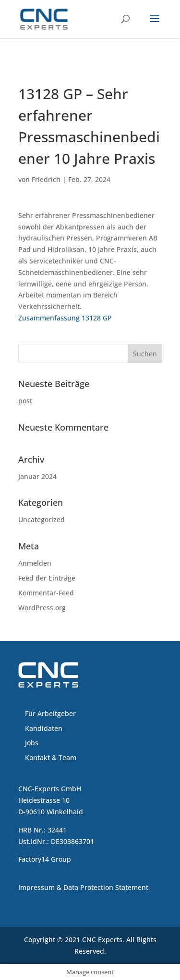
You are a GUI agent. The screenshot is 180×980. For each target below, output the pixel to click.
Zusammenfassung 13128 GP (65, 318)
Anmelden (35, 563)
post (25, 401)
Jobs (32, 743)
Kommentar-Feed (46, 593)
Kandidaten (44, 728)
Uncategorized (42, 519)
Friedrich (46, 179)
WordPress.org (42, 608)
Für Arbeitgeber (50, 713)
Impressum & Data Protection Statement (83, 887)
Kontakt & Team (51, 758)
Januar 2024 (37, 476)
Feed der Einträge (47, 578)
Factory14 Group (45, 859)
